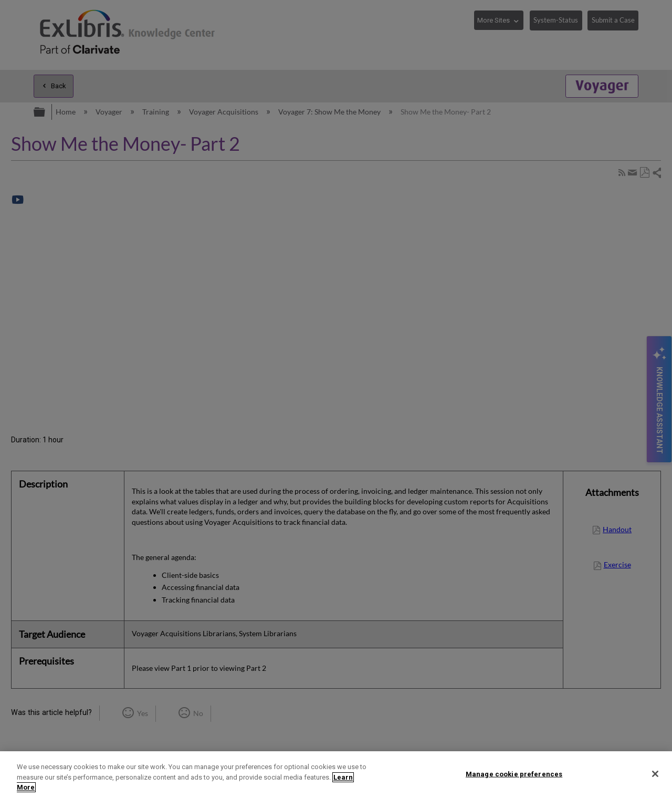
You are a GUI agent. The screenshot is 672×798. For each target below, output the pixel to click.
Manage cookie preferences (514, 774)
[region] (336, 775)
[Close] (655, 774)
